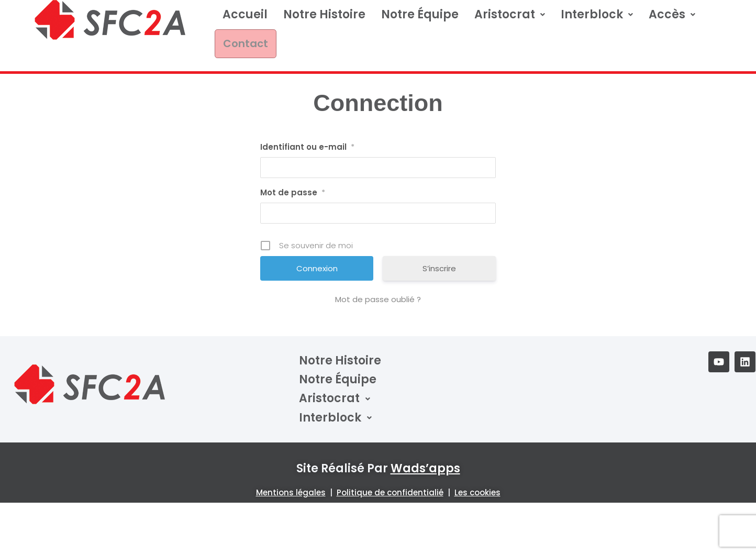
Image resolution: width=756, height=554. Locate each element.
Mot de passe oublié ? (378, 281)
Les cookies (477, 474)
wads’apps (425, 451)
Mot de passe (293, 175)
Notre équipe (420, 20)
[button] (510, 20)
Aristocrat (510, 20)
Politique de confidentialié (390, 474)
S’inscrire (439, 251)
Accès (672, 20)
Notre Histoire (324, 20)
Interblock (597, 20)
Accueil (245, 20)
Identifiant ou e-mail (307, 129)
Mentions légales (291, 474)
